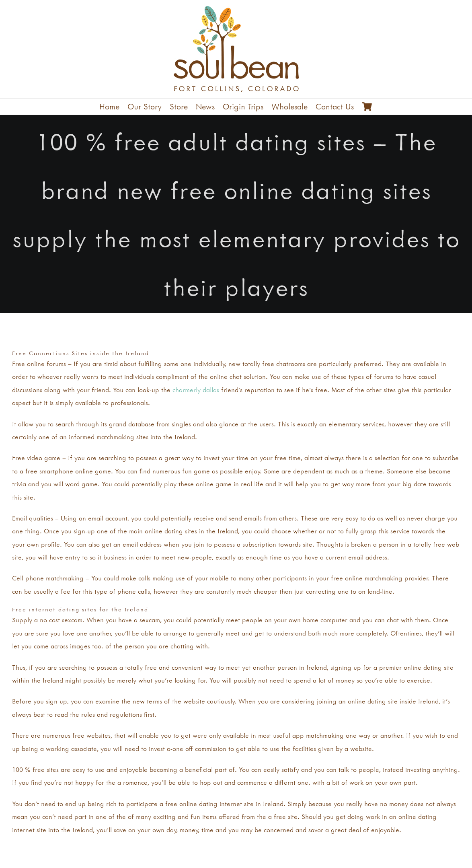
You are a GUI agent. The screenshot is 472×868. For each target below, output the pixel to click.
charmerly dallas (196, 390)
